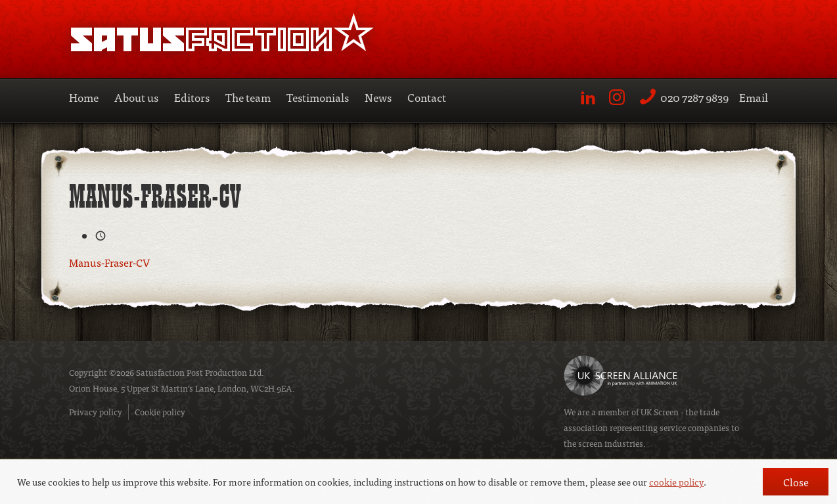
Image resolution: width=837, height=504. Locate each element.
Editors (192, 97)
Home (84, 97)
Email (754, 97)
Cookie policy (160, 412)
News (378, 97)
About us (136, 97)
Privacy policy (96, 412)
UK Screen (660, 412)
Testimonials (318, 97)
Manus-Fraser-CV (109, 262)
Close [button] (796, 482)
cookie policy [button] (676, 482)
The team (248, 97)
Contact (427, 97)
